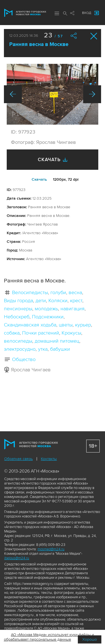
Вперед (92, 94)
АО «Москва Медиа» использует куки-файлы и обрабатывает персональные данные (49, 637)
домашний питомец (57, 341)
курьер (83, 325)
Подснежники (48, 317)
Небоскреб (17, 317)
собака (12, 333)
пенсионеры (18, 309)
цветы (66, 325)
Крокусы (71, 333)
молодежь (46, 309)
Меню (57, 13)
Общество (24, 359)
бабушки (60, 349)
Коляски (58, 301)
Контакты (49, 459)
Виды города (18, 301)
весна (75, 292)
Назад (13, 94)
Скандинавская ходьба (30, 325)
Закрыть (94, 36)
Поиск (65, 13)
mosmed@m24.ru (51, 549)
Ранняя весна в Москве (39, 44)
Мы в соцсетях (72, 13)
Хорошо (90, 639)
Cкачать (39, 179)
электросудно (20, 349)
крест (76, 301)
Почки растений (41, 333)
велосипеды (18, 341)
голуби (58, 292)
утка (43, 349)
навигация (73, 309)
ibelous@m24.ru (17, 558)
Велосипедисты (30, 292)
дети (41, 301)
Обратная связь (18, 459)
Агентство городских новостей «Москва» (25, 13)
